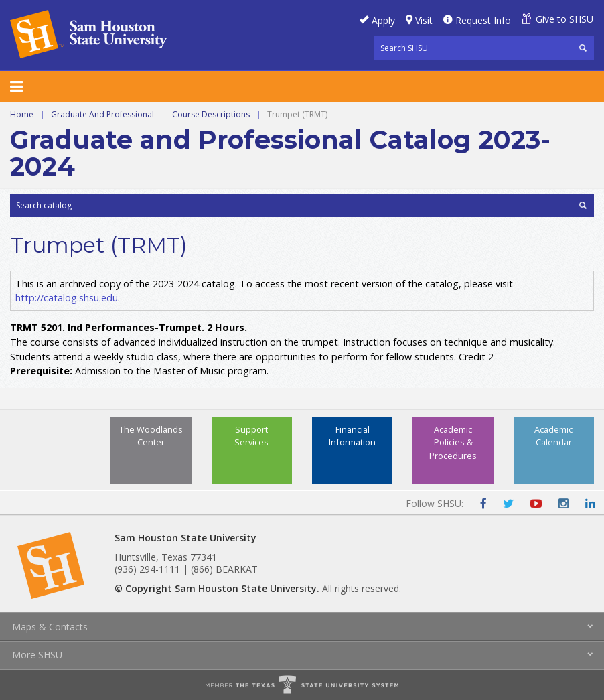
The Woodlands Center (151, 436)
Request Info (483, 20)
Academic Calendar (553, 436)
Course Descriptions (211, 114)
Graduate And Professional (102, 114)
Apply (383, 20)
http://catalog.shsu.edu (67, 298)
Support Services (251, 436)
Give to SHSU (564, 19)
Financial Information (352, 436)
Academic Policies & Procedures (453, 442)
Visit (424, 20)
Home (22, 114)
